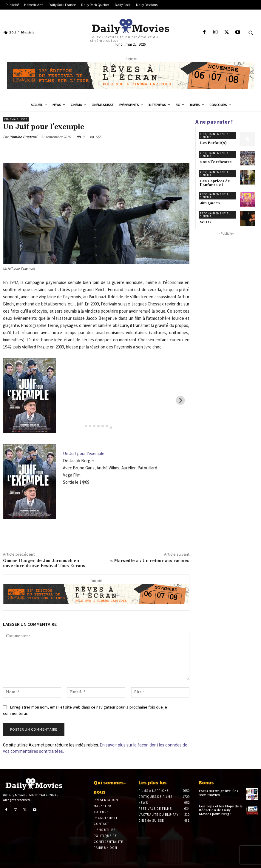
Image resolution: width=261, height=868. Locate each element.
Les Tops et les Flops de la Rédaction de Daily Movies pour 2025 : (221, 810)
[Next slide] (180, 400)
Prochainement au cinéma (215, 135)
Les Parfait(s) (213, 143)
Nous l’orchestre (216, 162)
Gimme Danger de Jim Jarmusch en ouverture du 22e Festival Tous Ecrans (44, 563)
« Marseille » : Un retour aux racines (150, 561)
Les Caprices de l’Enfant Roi (215, 183)
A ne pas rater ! (214, 122)
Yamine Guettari (23, 137)
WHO (205, 222)
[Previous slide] (12, 400)
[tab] (82, 426)
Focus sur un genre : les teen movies (218, 793)
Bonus (206, 782)
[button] (251, 33)
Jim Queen (210, 203)
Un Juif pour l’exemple (84, 453)
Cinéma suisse (16, 119)
